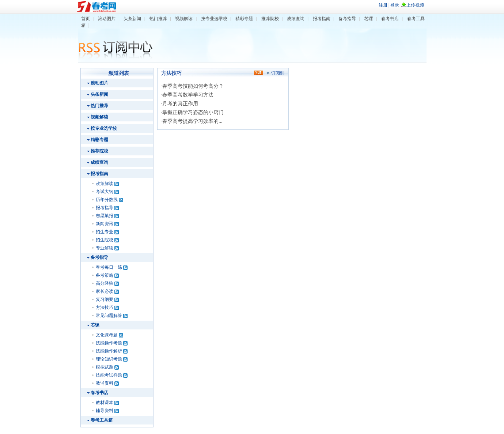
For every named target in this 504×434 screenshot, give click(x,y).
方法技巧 (105, 307)
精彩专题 (244, 19)
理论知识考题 (109, 359)
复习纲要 (105, 299)
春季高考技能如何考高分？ (193, 86)
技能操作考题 (109, 343)
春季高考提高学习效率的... (192, 121)
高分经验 (105, 283)
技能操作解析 (109, 351)
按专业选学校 (214, 19)
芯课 (369, 19)
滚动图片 (107, 19)
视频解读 (184, 19)
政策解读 (105, 184)
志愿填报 (105, 216)
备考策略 (105, 275)
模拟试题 (105, 367)
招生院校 (105, 240)
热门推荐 (158, 19)
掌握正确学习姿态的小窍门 (193, 112)
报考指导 (105, 208)
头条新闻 (132, 19)
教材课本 (105, 403)
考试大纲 (105, 192)
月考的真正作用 (180, 104)
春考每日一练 (109, 267)
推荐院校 (270, 19)
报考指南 (322, 19)
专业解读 (105, 248)
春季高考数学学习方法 (188, 95)
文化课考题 (107, 335)
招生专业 (105, 232)
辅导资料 (105, 411)
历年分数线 (107, 200)
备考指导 (347, 19)
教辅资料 (105, 383)
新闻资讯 (105, 224)
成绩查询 (296, 19)
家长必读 (105, 291)
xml (258, 73)
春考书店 (390, 19)
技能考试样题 (109, 375)
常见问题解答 (109, 316)
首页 (86, 19)
